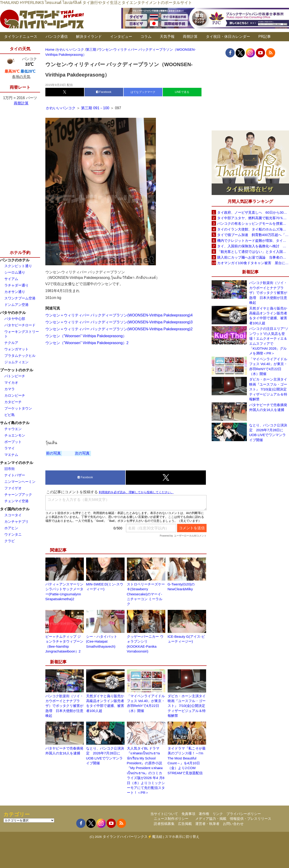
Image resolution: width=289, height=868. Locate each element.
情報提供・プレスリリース (251, 819)
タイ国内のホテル (15, 509)
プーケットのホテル (17, 370)
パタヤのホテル (13, 313)
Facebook (104, 92)
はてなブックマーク (143, 92)
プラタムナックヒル (20, 356)
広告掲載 (185, 824)
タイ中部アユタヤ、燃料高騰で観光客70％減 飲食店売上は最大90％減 (253, 218)
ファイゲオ (13, 488)
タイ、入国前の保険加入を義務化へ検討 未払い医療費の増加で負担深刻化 (253, 246)
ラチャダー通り (16, 285)
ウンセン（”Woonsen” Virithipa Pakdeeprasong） (86, 336)
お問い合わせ (233, 824)
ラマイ (10, 448)
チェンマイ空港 (16, 501)
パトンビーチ (15, 376)
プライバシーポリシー (244, 814)
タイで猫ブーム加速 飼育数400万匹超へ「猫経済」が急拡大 (253, 235)
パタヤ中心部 (15, 319)
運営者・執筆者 (207, 824)
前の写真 (53, 453)
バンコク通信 (57, 37)
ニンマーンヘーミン (20, 482)
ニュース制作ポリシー (171, 819)
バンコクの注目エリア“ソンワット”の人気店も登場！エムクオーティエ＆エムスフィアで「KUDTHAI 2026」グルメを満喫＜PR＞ (269, 341)
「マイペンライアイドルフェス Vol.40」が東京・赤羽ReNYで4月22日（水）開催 (268, 366)
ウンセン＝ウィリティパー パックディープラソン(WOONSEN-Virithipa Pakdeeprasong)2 (119, 329)
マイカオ (11, 382)
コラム (146, 37)
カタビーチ (13, 402)
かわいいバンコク (61, 108)
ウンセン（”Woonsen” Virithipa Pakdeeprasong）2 (87, 343)
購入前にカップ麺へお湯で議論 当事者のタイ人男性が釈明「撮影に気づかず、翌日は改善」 (253, 257)
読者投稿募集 (164, 824)
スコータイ (13, 515)
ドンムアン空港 (16, 305)
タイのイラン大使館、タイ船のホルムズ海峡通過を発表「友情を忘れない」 (253, 229)
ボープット (13, 442)
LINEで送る (182, 92)
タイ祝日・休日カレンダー (228, 37)
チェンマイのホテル (17, 463)
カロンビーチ (15, 395)
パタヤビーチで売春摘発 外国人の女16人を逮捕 (269, 407)
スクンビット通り (18, 266)
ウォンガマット (16, 349)
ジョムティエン (16, 362)
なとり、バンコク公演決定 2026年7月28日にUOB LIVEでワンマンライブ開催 (268, 433)
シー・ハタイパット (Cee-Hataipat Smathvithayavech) (102, 641)
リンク (218, 814)
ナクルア (11, 343)
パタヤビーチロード (20, 325)
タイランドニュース (21, 37)
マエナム (11, 455)
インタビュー (121, 37)
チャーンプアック (18, 495)
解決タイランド (89, 37)
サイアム (11, 279)
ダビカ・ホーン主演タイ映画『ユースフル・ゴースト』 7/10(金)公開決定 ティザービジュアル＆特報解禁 (188, 706)
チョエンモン (15, 435)
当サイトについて (164, 814)
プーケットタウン (18, 408)
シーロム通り (15, 272)
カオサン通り (15, 292)
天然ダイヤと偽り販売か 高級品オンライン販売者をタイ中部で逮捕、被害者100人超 (269, 316)
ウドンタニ (13, 534)
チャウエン (13, 429)
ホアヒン (11, 528)
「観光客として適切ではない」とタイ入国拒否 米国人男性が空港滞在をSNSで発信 (253, 252)
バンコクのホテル (15, 260)
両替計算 (190, 37)
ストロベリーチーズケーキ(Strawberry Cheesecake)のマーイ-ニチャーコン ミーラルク (146, 594)
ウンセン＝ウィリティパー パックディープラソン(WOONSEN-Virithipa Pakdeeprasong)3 (119, 322)
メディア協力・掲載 (211, 819)
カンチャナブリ (16, 521)
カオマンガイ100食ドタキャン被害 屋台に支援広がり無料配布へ (253, 263)
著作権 (204, 814)
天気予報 (167, 37)
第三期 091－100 (95, 108)
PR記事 (265, 37)
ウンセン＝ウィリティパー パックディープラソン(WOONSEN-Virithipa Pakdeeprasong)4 (119, 315)
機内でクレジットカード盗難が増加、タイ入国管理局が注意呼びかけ (253, 241)
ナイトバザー (15, 475)
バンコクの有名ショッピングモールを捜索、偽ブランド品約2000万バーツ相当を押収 (253, 223)
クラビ (10, 541)
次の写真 (82, 453)
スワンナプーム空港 (20, 298)
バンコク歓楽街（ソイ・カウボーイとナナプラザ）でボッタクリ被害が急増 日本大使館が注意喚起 (64, 706)
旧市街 (10, 469)
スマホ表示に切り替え (182, 837)
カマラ (10, 389)
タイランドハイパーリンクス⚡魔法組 (133, 837)
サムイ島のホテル (15, 423)
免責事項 (188, 814)
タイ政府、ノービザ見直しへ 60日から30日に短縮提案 (253, 212)
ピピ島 (10, 415)
